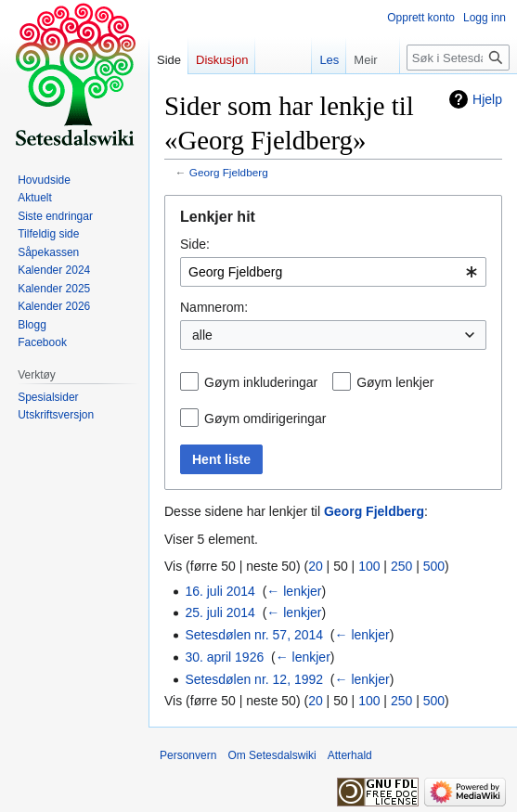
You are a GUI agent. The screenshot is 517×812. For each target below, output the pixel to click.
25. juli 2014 (220, 612)
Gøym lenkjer (395, 382)
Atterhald (350, 755)
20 (316, 566)
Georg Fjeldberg (229, 172)
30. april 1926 (224, 657)
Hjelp (487, 99)
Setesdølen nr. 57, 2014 (254, 635)
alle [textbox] (202, 335)
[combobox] (333, 272)
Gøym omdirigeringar (265, 419)
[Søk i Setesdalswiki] (458, 58)
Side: (195, 244)
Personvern (188, 755)
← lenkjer (294, 591)
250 (401, 566)
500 (434, 566)
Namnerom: (214, 307)
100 (369, 566)
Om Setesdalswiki (271, 755)
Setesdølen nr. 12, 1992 (254, 679)
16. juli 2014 (220, 591)
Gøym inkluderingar (261, 382)
